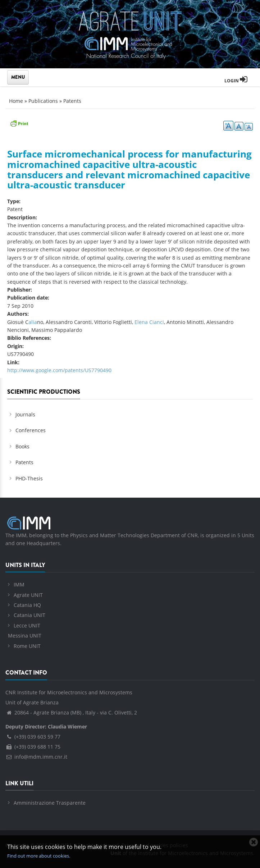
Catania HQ (27, 605)
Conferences (31, 430)
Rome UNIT (27, 646)
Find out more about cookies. (39, 856)
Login (236, 81)
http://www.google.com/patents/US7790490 (59, 370)
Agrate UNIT (28, 595)
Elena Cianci (149, 322)
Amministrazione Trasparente (50, 803)
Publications (43, 101)
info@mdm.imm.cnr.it (36, 757)
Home (16, 101)
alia (33, 322)
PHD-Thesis (29, 478)
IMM (19, 584)
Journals (25, 414)
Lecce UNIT (27, 625)
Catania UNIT (29, 615)
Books (22, 446)
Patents (72, 101)
